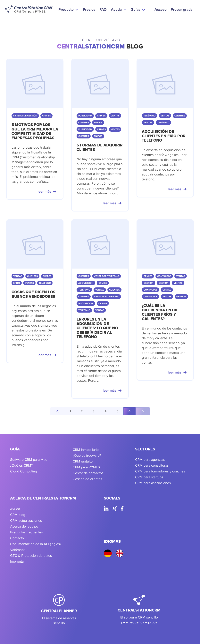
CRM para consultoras (152, 465)
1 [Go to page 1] (70, 411)
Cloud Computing (24, 471)
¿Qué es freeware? (87, 455)
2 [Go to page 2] (82, 411)
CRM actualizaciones (26, 520)
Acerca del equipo (24, 526)
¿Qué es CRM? (21, 465)
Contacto (17, 538)
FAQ (103, 9)
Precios (89, 9)
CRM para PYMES (86, 467)
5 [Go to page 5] (117, 411)
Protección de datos (37, 555)
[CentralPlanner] (59, 610)
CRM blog (18, 515)
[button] (68, 9)
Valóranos (18, 550)
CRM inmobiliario (86, 450)
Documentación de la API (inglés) (35, 544)
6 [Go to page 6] (129, 411)
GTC (14, 555)
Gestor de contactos (88, 473)
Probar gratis (182, 9)
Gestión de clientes (87, 479)
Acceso (161, 9)
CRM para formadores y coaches (160, 471)
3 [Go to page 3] (94, 411)
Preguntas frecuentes (26, 532)
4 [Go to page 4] (106, 411)
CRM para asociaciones (153, 483)
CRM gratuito (83, 461)
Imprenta (17, 561)
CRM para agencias (150, 459)
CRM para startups (149, 477)
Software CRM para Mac (29, 459)
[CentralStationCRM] (139, 610)
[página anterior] (57, 411)
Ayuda (15, 509)
